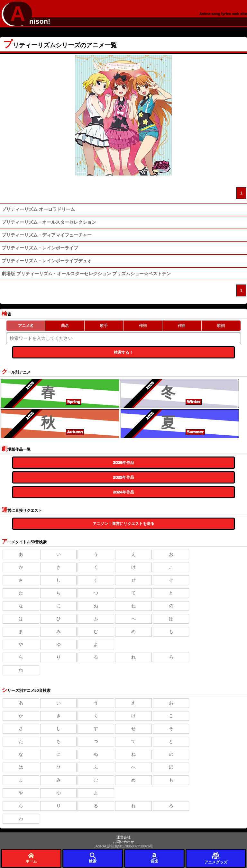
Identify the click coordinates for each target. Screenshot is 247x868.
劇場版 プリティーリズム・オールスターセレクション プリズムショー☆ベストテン (86, 274)
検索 (93, 858)
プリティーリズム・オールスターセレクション (49, 222)
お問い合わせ (123, 842)
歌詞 (221, 326)
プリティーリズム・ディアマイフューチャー (47, 235)
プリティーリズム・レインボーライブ (40, 248)
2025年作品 (123, 477)
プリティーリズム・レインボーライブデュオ (47, 261)
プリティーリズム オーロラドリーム (38, 209)
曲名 (65, 326)
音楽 (154, 858)
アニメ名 (26, 326)
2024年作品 (123, 492)
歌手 (104, 326)
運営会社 (123, 837)
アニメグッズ (216, 858)
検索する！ (123, 352)
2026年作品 (123, 463)
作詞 (143, 326)
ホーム (31, 858)
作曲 (182, 326)
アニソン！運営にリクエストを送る (123, 524)
